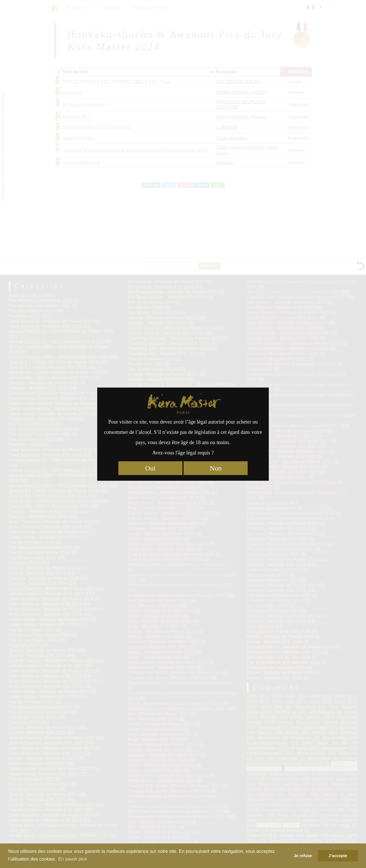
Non (216, 468)
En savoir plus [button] (73, 859)
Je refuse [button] (303, 856)
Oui (150, 468)
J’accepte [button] (338, 856)
